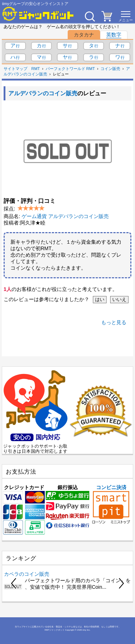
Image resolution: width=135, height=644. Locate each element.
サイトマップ (15, 69)
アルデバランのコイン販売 (43, 93)
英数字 (114, 35)
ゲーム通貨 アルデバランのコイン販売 (65, 216)
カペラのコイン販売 (27, 574)
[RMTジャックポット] (38, 14)
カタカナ (84, 35)
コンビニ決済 (111, 504)
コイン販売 (110, 69)
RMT (36, 69)
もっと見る (114, 322)
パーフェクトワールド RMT (70, 69)
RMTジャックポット (55, 630)
